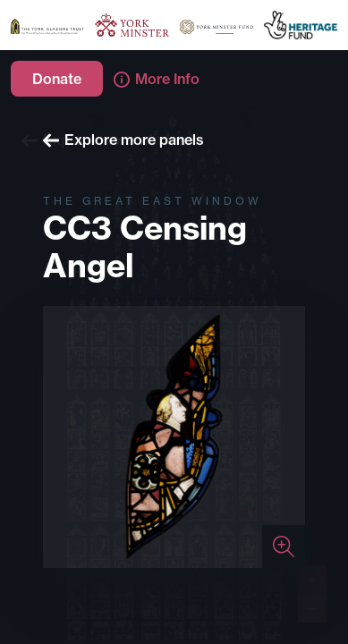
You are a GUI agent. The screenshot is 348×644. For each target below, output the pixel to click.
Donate (57, 79)
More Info (157, 79)
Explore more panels (123, 140)
